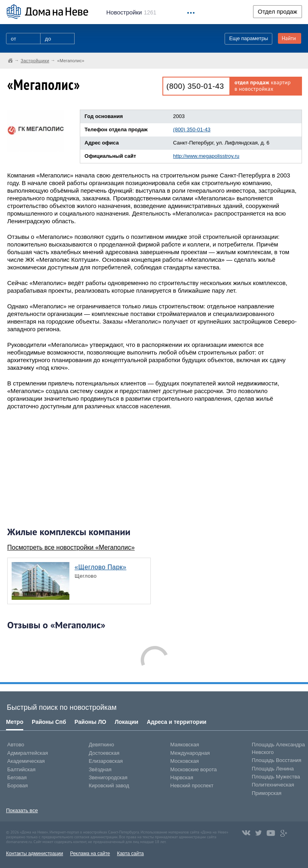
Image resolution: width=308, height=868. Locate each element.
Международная (190, 753)
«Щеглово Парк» (100, 567)
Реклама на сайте (90, 854)
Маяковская (185, 745)
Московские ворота (194, 769)
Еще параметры (248, 38)
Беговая (17, 777)
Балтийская (21, 769)
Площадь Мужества (276, 777)
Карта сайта (131, 854)
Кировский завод (109, 785)
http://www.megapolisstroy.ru (206, 156)
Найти (289, 38)
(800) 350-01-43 (195, 86)
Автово (16, 745)
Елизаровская (106, 761)
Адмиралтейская (28, 753)
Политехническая (273, 785)
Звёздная (100, 769)
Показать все (22, 810)
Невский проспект (192, 785)
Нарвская (182, 777)
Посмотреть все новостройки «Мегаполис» (71, 547)
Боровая (17, 785)
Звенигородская (108, 777)
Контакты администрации (34, 854)
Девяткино (101, 745)
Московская (185, 761)
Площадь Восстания (277, 760)
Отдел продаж (278, 12)
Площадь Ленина (273, 769)
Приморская (267, 793)
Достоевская (104, 753)
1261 (131, 12)
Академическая (26, 761)
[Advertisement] (67, 468)
